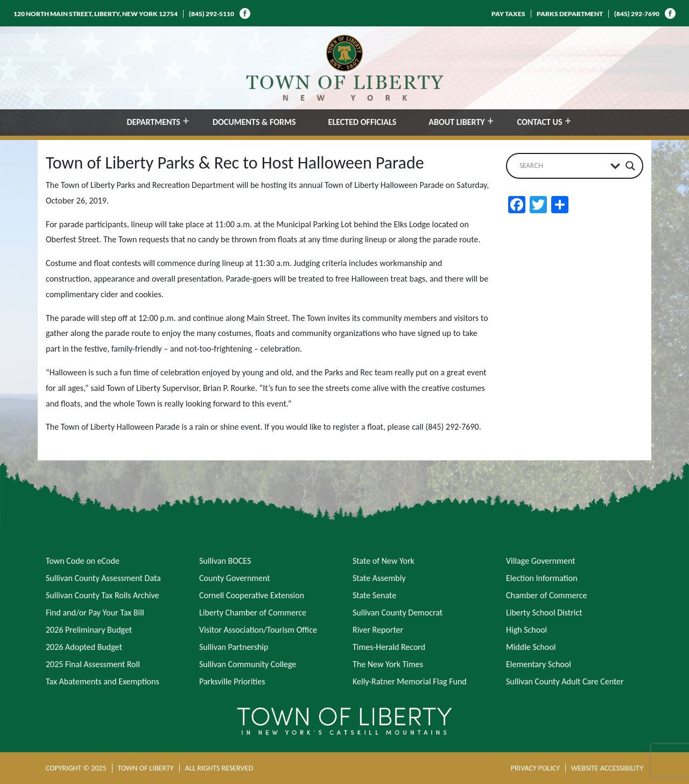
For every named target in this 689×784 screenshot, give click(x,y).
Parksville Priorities (232, 681)
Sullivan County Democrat (398, 612)
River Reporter (378, 630)
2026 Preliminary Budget (89, 630)
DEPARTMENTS (153, 122)
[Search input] (562, 166)
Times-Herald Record (389, 647)
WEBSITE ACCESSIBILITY (607, 768)
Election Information (542, 578)
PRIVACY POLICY (535, 768)
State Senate (374, 595)
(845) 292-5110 (212, 14)
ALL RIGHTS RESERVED (219, 768)
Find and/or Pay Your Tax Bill (95, 612)
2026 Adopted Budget (84, 647)
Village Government (541, 561)
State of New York (384, 561)
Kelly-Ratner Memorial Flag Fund (410, 681)
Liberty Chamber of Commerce (253, 612)
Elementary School (539, 664)
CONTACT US (540, 122)
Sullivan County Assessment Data (103, 578)
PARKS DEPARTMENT (570, 14)
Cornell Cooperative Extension (252, 595)
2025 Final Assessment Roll (93, 664)
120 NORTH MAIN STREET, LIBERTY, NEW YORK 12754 (96, 14)
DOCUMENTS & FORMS (254, 122)
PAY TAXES (508, 14)
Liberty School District (544, 612)
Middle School (531, 647)
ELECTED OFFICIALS (363, 122)
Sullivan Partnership (234, 647)
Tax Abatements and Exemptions (103, 681)
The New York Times (388, 664)
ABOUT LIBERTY (456, 122)
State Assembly (379, 578)
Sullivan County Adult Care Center (565, 681)
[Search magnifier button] (630, 166)
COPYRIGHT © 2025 (76, 768)
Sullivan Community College (248, 664)
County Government (235, 578)
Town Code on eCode (83, 561)
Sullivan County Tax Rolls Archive (102, 595)
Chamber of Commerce (546, 595)
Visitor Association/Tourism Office (258, 630)
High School (526, 630)
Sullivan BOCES (225, 561)
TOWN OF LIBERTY (146, 768)
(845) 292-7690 (637, 14)
